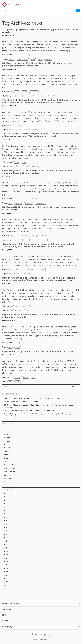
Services (7, 609)
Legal (5, 621)
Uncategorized (9, 482)
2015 (5, 531)
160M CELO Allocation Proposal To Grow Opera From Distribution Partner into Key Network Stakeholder (39, 406)
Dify (5, 444)
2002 (6, 575)
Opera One (29, 203)
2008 (6, 555)
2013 (5, 538)
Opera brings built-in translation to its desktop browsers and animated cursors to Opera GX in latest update (37, 172)
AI (15, 55)
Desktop (22, 55)
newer (76, 387)
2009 (6, 551)
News (24, 162)
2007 (6, 558)
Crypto (17, 92)
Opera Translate (41, 203)
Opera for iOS (9, 468)
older (6, 387)
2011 (5, 545)
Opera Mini (34, 92)
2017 (5, 524)
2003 (6, 572)
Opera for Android (11, 465)
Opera (40, 59)
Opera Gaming (9, 472)
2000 (6, 582)
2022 (5, 507)
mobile (25, 92)
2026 (6, 493)
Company (7, 627)
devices (7, 441)
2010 (5, 548)
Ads (16, 343)
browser (11, 130)
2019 (5, 517)
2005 (6, 565)
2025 (5, 497)
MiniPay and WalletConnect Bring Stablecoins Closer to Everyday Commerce (33, 398)
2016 (5, 528)
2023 (5, 504)
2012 (5, 541)
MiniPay (27, 96)
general (26, 199)
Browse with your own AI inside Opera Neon (21, 402)
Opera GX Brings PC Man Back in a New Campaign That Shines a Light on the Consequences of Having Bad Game (40, 415)
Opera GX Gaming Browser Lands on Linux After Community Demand (31, 410)
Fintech (19, 96)
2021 (5, 510)
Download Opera (11, 604)
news (33, 59)
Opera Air (18, 125)
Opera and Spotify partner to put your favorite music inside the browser (38, 351)
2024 (5, 500)
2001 (5, 579)
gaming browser (23, 59)
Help (5, 615)
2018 (5, 521)
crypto (11, 96)
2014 (5, 534)
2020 (6, 514)
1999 (5, 585)
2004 (6, 568)
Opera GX (31, 55)
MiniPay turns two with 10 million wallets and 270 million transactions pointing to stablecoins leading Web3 (37, 64)
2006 (6, 561)
